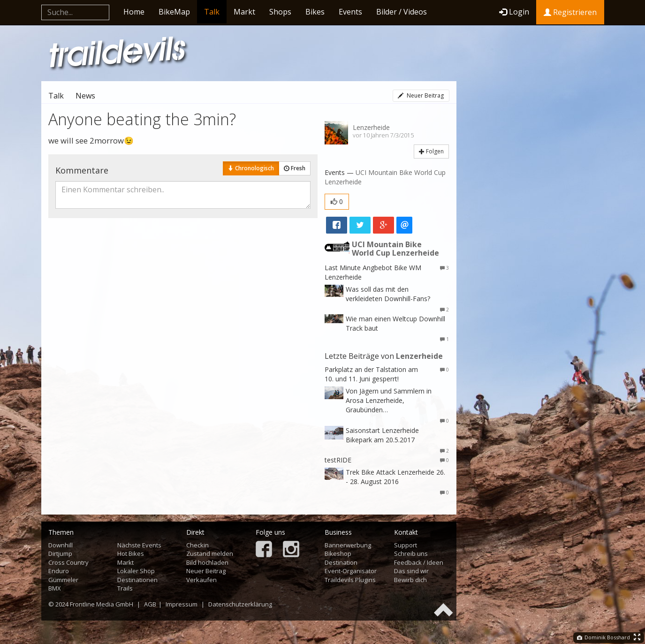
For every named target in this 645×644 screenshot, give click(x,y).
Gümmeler (63, 580)
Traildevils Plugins (350, 580)
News (85, 96)
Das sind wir (411, 571)
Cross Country (68, 562)
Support (406, 545)
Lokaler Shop (136, 571)
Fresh (295, 168)
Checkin (197, 545)
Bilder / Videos (402, 12)
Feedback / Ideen (419, 562)
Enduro (59, 571)
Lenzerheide (371, 127)
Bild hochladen (207, 562)
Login (514, 12)
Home (134, 12)
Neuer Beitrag (421, 95)
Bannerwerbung (348, 545)
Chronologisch (251, 168)
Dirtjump (60, 553)
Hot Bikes (131, 553)
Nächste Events (139, 545)
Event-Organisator (351, 571)
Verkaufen (201, 580)
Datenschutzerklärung (240, 604)
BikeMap (174, 12)
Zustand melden (210, 553)
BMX (55, 588)
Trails (125, 588)
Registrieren (570, 12)
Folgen (431, 151)
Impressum (182, 604)
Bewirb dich (410, 580)
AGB (150, 604)
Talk (212, 12)
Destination (341, 562)
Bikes (315, 12)
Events (350, 12)
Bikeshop (338, 553)
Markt (244, 12)
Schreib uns (411, 553)
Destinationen (137, 580)
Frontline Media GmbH (102, 604)
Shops (280, 12)
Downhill (61, 545)
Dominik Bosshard (603, 637)
